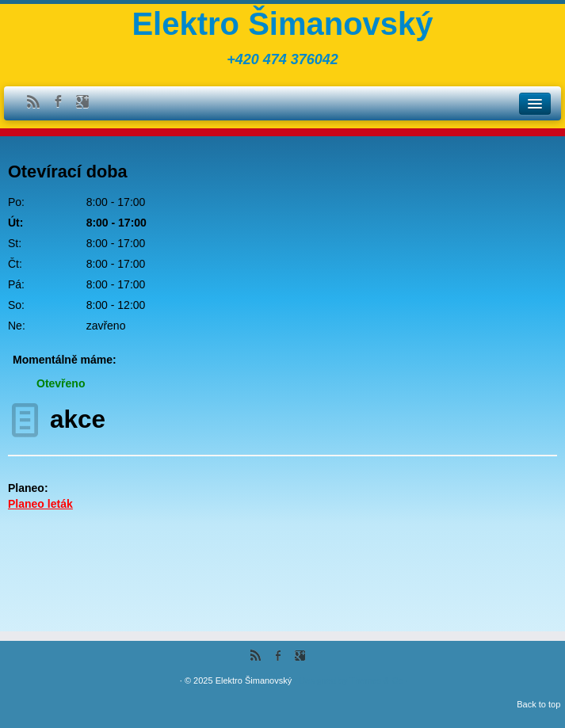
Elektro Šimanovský (282, 24)
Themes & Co (376, 680)
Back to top (538, 704)
